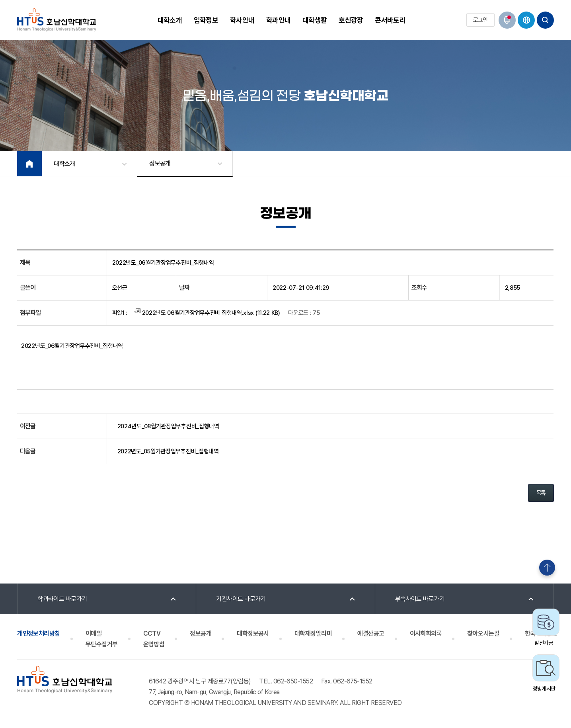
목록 (541, 493)
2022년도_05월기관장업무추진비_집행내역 (168, 451)
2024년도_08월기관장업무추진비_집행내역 (168, 426)
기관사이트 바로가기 (241, 599)
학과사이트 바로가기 (62, 599)
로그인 (480, 20)
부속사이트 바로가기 (420, 599)
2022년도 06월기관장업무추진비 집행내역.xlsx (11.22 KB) (207, 312)
